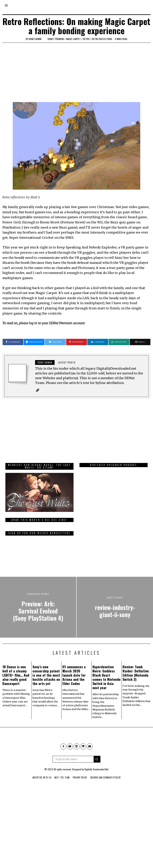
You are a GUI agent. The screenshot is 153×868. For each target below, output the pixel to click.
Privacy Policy (80, 791)
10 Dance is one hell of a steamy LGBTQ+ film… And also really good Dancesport (16, 688)
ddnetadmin (35, 39)
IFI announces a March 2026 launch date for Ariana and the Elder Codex (74, 688)
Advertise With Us (38, 791)
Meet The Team (60, 791)
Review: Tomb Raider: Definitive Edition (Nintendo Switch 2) (136, 686)
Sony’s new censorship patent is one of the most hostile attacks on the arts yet (46, 688)
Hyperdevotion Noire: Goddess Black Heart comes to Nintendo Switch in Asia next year (106, 691)
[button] (97, 773)
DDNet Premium (56, 39)
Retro (86, 39)
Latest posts (67, 362)
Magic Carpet (73, 39)
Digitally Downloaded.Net (96, 783)
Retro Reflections (102, 39)
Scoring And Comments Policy (108, 791)
